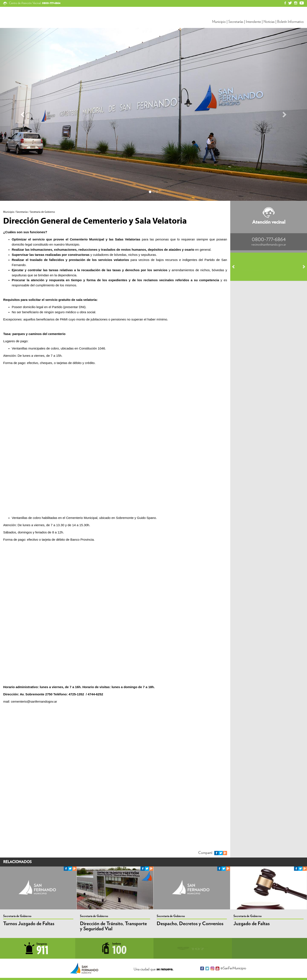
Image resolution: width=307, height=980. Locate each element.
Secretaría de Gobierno (17, 916)
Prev (235, 267)
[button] (23, 114)
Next (302, 267)
